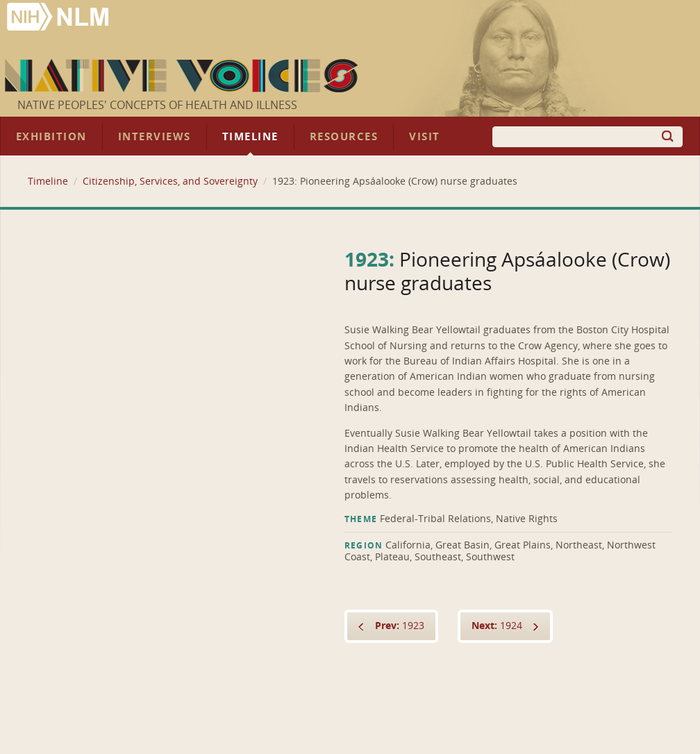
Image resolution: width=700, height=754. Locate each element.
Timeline (250, 137)
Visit (425, 137)
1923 (400, 626)
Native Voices (183, 76)
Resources (344, 137)
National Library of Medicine (59, 18)
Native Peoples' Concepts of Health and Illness (157, 105)
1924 (497, 626)
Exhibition (51, 137)
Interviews (155, 137)
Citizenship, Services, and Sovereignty (170, 182)
